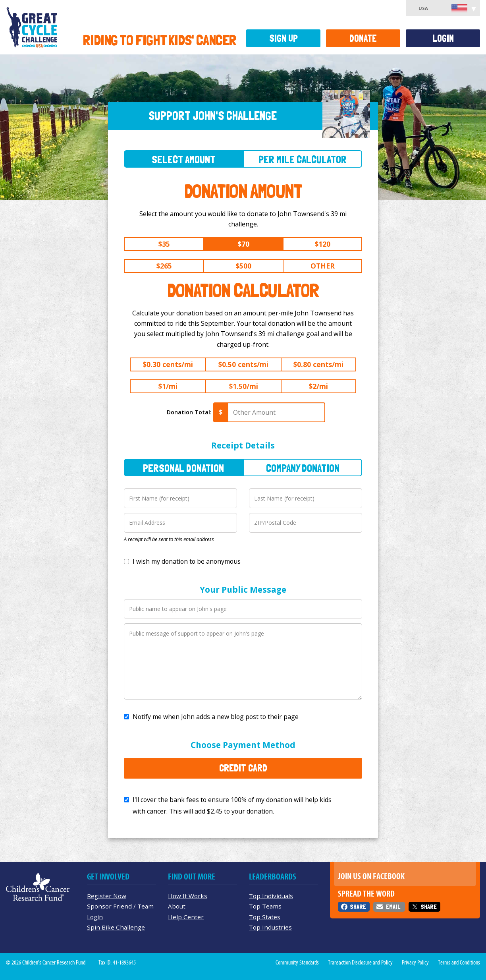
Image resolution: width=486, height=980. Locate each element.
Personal (183, 468)
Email (393, 907)
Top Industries (270, 927)
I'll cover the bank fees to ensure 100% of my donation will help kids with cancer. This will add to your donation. (232, 805)
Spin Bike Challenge (116, 927)
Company (303, 468)
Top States (265, 917)
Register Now (107, 896)
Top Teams (265, 906)
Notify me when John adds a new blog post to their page (216, 717)
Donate (363, 38)
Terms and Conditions (459, 963)
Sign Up (283, 38)
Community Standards (297, 963)
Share (358, 907)
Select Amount (183, 159)
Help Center (186, 917)
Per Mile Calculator (303, 159)
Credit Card (243, 768)
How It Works (188, 896)
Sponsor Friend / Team (120, 906)
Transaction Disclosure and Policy (360, 963)
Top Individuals (271, 896)
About (177, 906)
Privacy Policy (415, 963)
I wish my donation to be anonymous (187, 561)
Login (443, 38)
